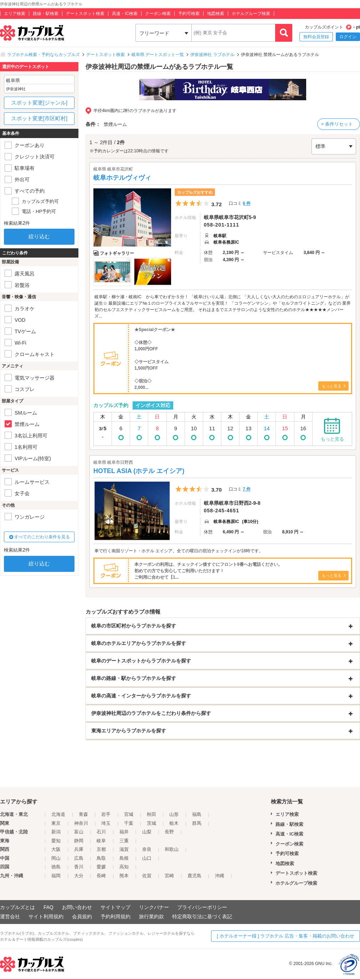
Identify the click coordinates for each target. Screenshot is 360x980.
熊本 (124, 876)
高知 (124, 867)
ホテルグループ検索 (251, 14)
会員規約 (82, 916)
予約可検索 (189, 14)
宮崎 (169, 876)
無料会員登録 (316, 37)
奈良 (147, 849)
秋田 (151, 814)
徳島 (56, 867)
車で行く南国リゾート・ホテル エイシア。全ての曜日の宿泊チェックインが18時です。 (179, 551)
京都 (101, 849)
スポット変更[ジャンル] (39, 103)
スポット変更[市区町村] (39, 118)
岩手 (106, 814)
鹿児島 (194, 876)
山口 (147, 858)
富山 (79, 832)
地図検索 (216, 14)
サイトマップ (115, 907)
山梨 (147, 832)
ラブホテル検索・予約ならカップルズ (43, 55)
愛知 (56, 841)
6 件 (247, 203)
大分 (79, 876)
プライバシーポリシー (202, 907)
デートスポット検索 (85, 14)
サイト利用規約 (46, 916)
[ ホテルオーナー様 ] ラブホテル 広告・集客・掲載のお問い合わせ (286, 936)
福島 (197, 814)
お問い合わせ (77, 907)
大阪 (56, 849)
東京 (56, 823)
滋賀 (124, 849)
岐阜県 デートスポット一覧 (158, 55)
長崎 (101, 876)
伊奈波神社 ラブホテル (212, 55)
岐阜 (101, 841)
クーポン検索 (158, 14)
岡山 (56, 858)
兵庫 (79, 849)
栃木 (174, 823)
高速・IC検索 (125, 14)
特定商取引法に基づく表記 (202, 916)
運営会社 (10, 916)
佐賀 (147, 876)
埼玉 (106, 823)
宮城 (129, 814)
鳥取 (101, 858)
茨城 (151, 823)
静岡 (79, 841)
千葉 (129, 823)
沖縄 (220, 876)
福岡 (56, 876)
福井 (124, 832)
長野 (169, 832)
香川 (79, 867)
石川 (101, 832)
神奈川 (81, 823)
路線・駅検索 (46, 14)
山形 (174, 814)
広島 (79, 858)
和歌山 (172, 849)
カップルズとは (17, 907)
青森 (83, 814)
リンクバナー (154, 907)
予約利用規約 (115, 916)
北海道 (58, 814)
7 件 (247, 489)
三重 (124, 841)
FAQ (48, 907)
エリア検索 (15, 14)
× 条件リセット (337, 124)
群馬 (197, 823)
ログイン (348, 37)
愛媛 (101, 867)
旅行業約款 (151, 916)
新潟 (56, 832)
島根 (124, 858)
